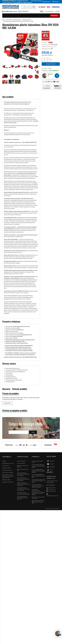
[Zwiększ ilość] (43, 60)
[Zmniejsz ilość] (49, 60)
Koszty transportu (21, 461)
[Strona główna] (11, 7)
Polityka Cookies (6, 479)
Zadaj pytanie (7, 403)
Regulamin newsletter (8, 482)
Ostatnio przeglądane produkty (15, 410)
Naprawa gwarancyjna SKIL (23, 470)
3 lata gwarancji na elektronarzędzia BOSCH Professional (23, 474)
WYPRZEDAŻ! (54, 16)
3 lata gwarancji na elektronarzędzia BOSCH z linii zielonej (24, 484)
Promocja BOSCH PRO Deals (37, 461)
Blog (42, 11)
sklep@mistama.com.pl (10, 11)
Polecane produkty (20, 389)
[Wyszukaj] (34, 7)
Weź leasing (58, 88)
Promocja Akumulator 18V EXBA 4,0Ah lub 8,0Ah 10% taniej (38, 480)
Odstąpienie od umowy (8, 463)
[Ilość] (46, 60)
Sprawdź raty (47, 88)
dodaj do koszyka (51, 64)
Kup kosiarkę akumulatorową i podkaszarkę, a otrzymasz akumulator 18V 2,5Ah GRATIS (38, 492)
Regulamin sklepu (7, 468)
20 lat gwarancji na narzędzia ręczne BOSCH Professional (23, 479)
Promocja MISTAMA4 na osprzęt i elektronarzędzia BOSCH (38, 466)
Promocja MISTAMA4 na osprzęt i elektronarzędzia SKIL (38, 476)
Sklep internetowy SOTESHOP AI (53, 508)
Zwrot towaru (6, 465)
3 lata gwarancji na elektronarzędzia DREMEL (23, 493)
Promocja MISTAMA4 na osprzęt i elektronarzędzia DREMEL (38, 471)
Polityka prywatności (7, 470)
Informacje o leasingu (8, 472)
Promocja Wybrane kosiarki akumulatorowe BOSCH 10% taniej (38, 485)
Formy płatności (49, 11)
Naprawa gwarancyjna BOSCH (23, 466)
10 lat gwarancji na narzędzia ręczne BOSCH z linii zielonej (23, 489)
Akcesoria (6, 389)
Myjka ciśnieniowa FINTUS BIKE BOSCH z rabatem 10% (38, 502)
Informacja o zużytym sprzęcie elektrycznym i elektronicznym (8, 476)
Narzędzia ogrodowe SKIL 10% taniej (38, 497)
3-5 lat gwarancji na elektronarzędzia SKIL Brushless (22, 497)
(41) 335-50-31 (24, 11)
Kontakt (58, 11)
